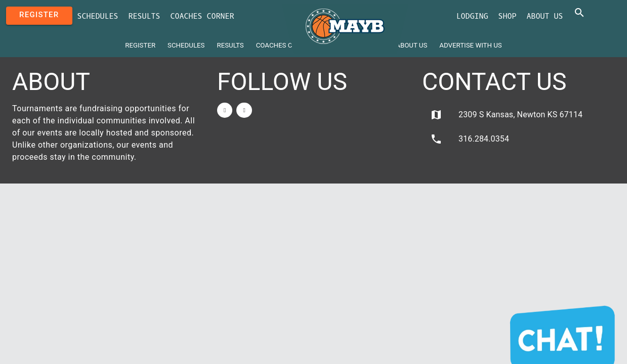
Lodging (472, 16)
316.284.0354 (470, 139)
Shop (508, 16)
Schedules (98, 16)
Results (144, 16)
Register (39, 15)
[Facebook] (225, 110)
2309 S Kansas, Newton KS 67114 (506, 115)
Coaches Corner (202, 16)
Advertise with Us (470, 45)
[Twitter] (244, 110)
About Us (545, 16)
